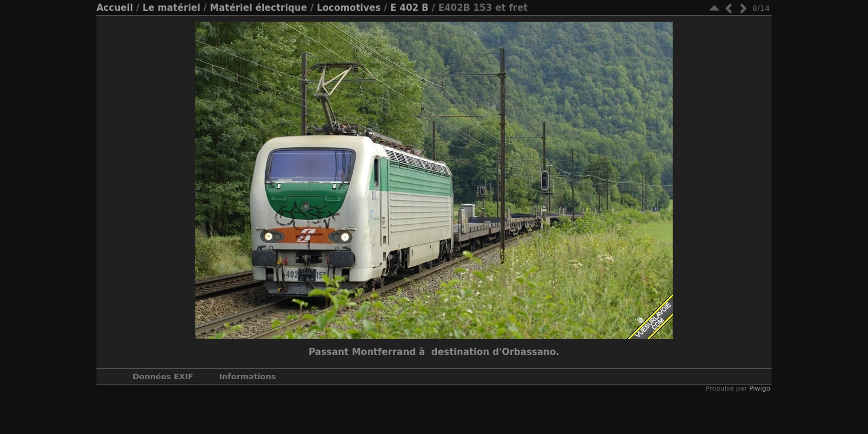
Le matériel (171, 8)
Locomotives (348, 8)
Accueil (115, 8)
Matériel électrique (258, 8)
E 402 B (410, 8)
